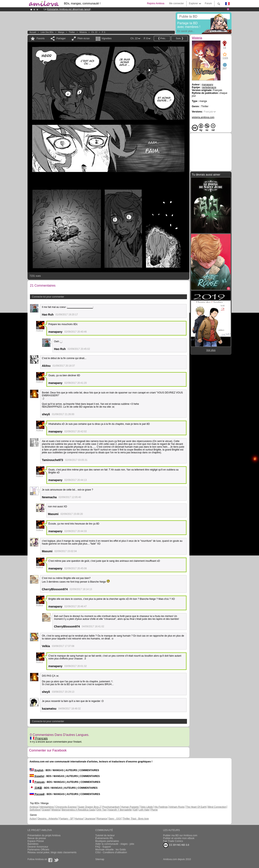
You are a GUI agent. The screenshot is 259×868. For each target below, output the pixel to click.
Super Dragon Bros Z (89, 807)
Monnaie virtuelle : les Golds (111, 850)
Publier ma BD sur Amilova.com (180, 835)
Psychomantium (111, 807)
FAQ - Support (103, 847)
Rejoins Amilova (156, 3)
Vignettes (106, 38)
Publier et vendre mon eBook (179, 838)
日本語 (36, 788)
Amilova (34, 807)
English (37, 770)
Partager (61, 38)
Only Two (102, 810)
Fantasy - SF (66, 819)
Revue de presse (37, 838)
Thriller (72, 32)
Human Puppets (130, 807)
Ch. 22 (94, 32)
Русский (37, 794)
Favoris (41, 38)
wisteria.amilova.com (203, 117)
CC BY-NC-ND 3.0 (176, 845)
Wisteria (83, 32)
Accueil (33, 32)
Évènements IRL (104, 838)
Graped (46, 810)
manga (61, 32)
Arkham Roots (177, 807)
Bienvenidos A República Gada (78, 810)
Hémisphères (47, 807)
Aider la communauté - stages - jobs (115, 844)
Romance (102, 819)
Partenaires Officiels (38, 850)
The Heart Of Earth (196, 807)
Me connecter (177, 3)
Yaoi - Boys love (140, 819)
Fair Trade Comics (173, 841)
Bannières (33, 844)
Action (33, 819)
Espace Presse (36, 841)
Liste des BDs (47, 32)
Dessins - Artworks (48, 819)
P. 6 (103, 32)
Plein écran (84, 38)
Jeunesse (90, 819)
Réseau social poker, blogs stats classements (52, 852)
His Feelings (161, 807)
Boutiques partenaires (107, 841)
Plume (154, 810)
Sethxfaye (35, 810)
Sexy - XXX (115, 819)
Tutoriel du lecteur (105, 835)
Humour (79, 819)
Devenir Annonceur (38, 847)
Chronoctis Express (66, 807)
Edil (135, 810)
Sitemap (100, 859)
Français (39, 738)
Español (37, 776)
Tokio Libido (146, 807)
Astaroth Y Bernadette (120, 810)
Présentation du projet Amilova (44, 835)
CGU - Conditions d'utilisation (111, 852)
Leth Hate (144, 810)
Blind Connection (217, 807)
